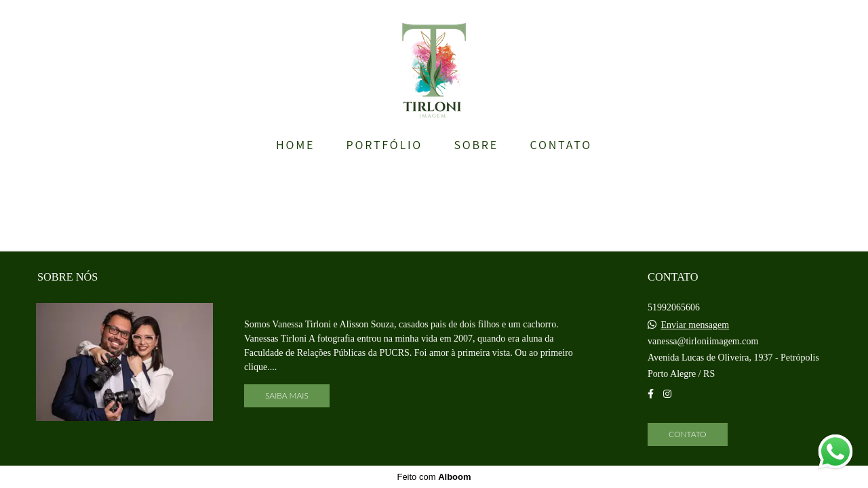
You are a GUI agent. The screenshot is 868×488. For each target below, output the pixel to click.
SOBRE (476, 145)
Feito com (434, 477)
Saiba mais (287, 395)
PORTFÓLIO (384, 145)
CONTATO (561, 145)
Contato (688, 434)
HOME (295, 145)
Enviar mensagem (695, 325)
